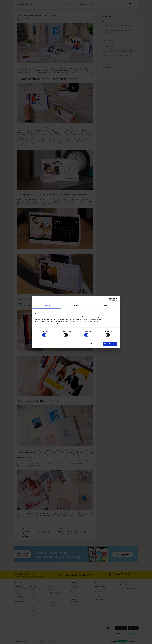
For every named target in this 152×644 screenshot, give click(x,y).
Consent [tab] (47, 306)
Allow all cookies (110, 344)
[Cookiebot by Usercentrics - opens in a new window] (109, 299)
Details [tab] (76, 306)
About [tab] (105, 306)
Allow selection (95, 344)
